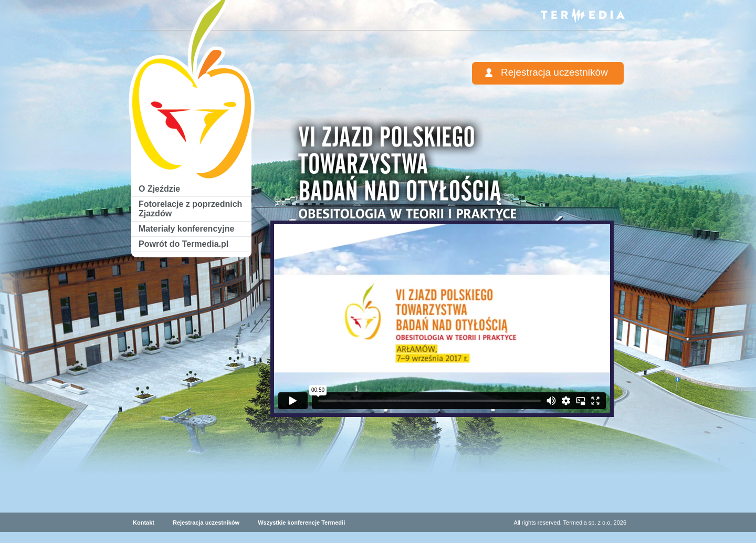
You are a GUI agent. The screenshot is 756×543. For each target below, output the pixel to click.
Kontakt (144, 523)
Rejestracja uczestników (554, 72)
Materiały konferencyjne (186, 229)
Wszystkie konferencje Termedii (301, 523)
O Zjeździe (159, 189)
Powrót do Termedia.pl (183, 244)
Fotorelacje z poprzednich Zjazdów (190, 209)
